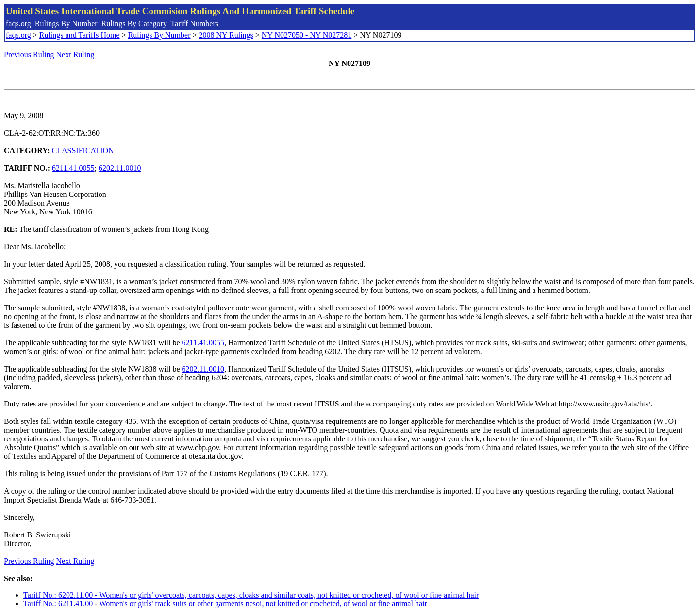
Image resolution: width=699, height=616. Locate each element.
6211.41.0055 (73, 168)
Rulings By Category (134, 24)
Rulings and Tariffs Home (80, 35)
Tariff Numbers (194, 24)
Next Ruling (75, 55)
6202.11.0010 (120, 168)
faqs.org (18, 24)
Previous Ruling (29, 55)
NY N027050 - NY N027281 (307, 35)
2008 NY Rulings (226, 35)
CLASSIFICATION (83, 151)
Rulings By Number (66, 24)
